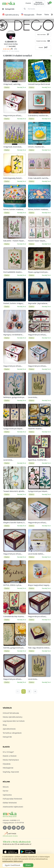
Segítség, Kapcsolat (11, 772)
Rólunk (6, 787)
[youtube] (18, 828)
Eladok (28, 3)
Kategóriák (7, 737)
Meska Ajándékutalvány (13, 717)
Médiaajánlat (8, 768)
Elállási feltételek (10, 803)
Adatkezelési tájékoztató (13, 807)
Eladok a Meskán (10, 756)
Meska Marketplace (11, 760)
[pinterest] (14, 828)
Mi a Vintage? (8, 752)
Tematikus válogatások (12, 733)
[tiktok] (23, 828)
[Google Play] (11, 852)
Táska (46, 15)
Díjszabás (7, 764)
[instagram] (9, 828)
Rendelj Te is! (22, 87)
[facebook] (5, 828)
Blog (5, 725)
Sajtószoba (7, 795)
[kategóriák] (9, 9)
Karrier (6, 791)
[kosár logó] (49, 3)
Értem (28, 865)
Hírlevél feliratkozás (11, 713)
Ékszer (39, 15)
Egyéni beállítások (13, 865)
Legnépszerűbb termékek (14, 721)
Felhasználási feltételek (12, 799)
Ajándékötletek (9, 729)
